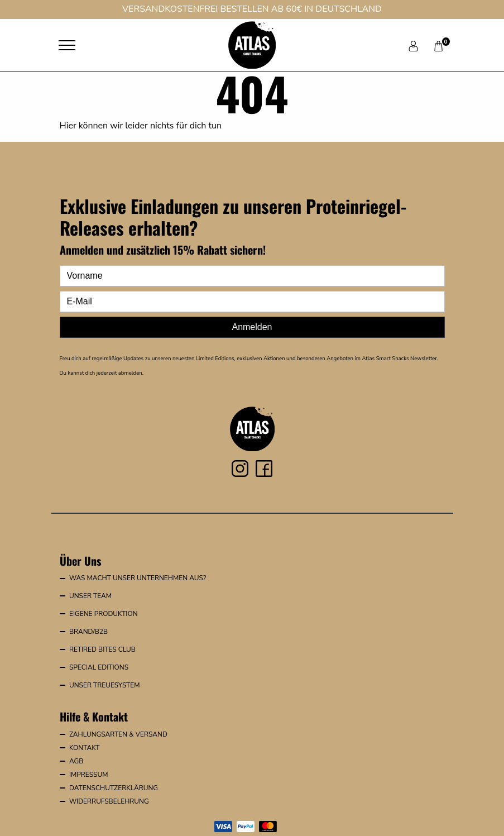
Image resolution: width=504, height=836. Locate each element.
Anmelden (252, 327)
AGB (76, 761)
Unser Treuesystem (105, 685)
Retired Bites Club (102, 649)
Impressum (89, 775)
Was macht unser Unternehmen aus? (138, 578)
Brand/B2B (88, 632)
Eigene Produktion (104, 614)
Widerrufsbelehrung (109, 801)
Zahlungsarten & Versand (118, 734)
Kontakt (85, 748)
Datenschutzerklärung (114, 788)
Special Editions (99, 667)
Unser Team (90, 596)
